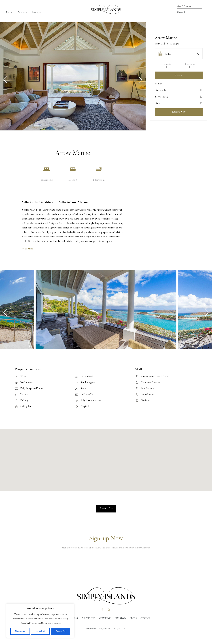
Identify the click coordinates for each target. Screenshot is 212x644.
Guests (167, 64)
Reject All (40, 631)
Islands (10, 12)
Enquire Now (106, 509)
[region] (40, 621)
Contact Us (182, 12)
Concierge (36, 12)
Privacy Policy (120, 629)
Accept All (60, 631)
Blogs (133, 619)
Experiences (23, 12)
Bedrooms (190, 64)
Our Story (121, 619)
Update (179, 75)
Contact (145, 619)
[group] (73, 76)
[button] (140, 80)
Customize (20, 631)
